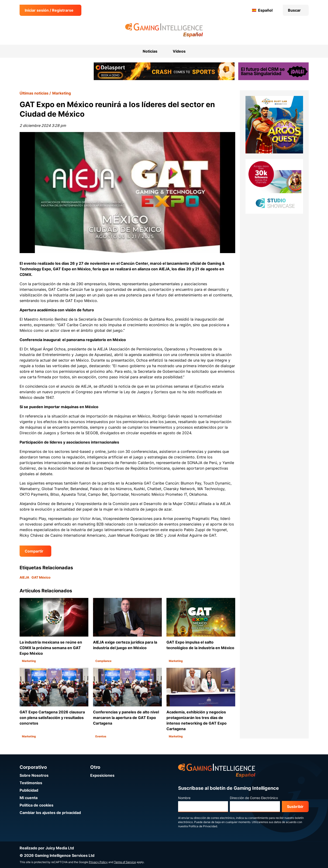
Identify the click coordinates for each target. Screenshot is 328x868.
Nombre (184, 798)
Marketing (62, 93)
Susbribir (295, 807)
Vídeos (179, 51)
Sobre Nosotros (34, 775)
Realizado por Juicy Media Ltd (47, 848)
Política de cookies (36, 805)
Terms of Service (125, 862)
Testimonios (31, 783)
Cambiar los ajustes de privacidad (50, 813)
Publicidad (29, 790)
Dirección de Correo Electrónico (254, 798)
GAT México (41, 577)
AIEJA (24, 577)
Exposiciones (102, 775)
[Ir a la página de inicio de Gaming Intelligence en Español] (164, 30)
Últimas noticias (34, 93)
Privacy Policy (98, 862)
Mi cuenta (29, 798)
